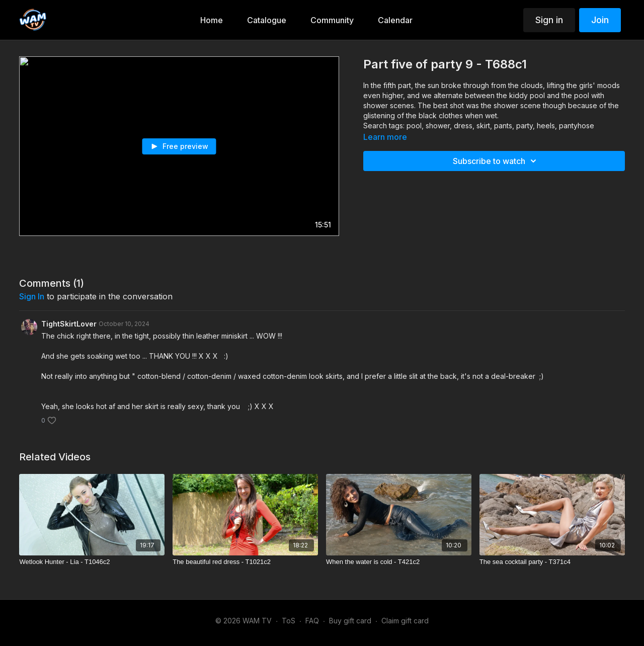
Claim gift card (405, 621)
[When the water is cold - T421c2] (399, 562)
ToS (289, 621)
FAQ (312, 621)
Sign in (549, 20)
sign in (32, 296)
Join (600, 20)
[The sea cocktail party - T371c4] (552, 562)
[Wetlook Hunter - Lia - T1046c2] (92, 562)
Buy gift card (350, 621)
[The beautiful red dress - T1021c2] (245, 562)
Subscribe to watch (496, 161)
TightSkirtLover (69, 324)
